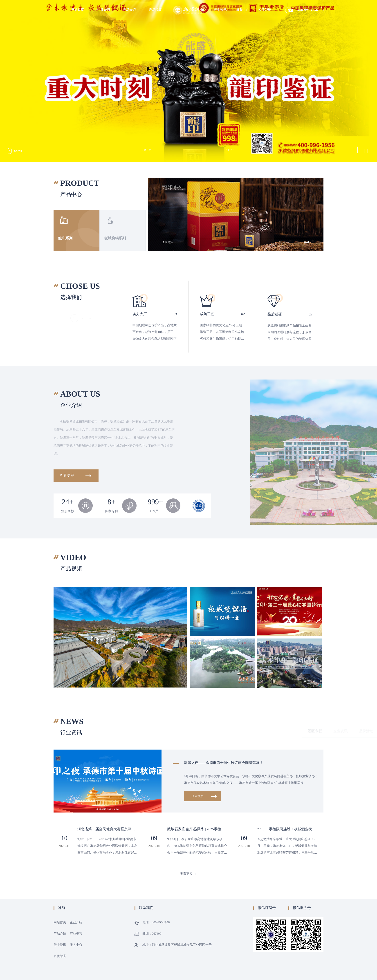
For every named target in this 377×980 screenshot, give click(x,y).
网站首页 (78, 10)
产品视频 (155, 10)
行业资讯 (220, 10)
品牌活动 (260, 731)
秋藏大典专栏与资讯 (295, 731)
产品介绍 (129, 10)
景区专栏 (209, 731)
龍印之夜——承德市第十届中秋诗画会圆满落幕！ (224, 763)
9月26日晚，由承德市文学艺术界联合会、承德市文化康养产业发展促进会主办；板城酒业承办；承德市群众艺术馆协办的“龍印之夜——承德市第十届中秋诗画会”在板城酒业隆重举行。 (251, 780)
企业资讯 (235, 731)
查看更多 (76, 476)
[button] (358, 150)
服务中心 (242, 10)
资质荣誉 (265, 10)
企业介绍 (103, 10)
